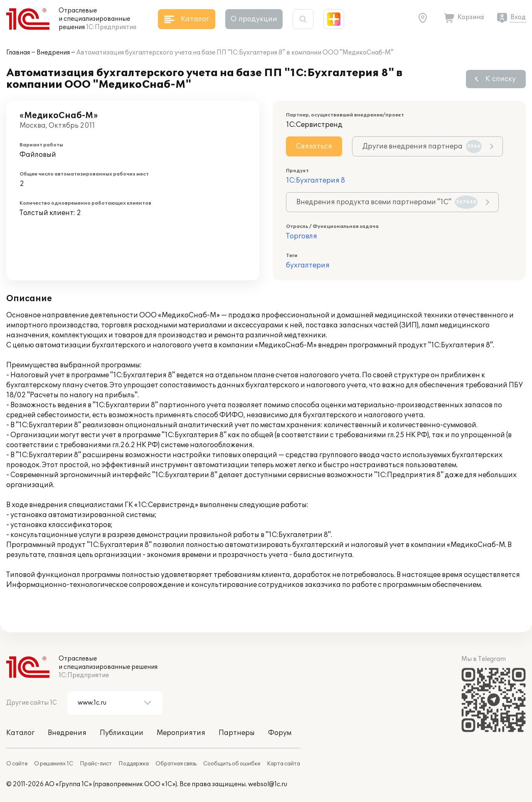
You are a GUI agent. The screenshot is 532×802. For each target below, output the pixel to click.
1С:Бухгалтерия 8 (315, 181)
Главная (18, 53)
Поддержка (134, 764)
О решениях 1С (54, 764)
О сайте (17, 764)
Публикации (122, 733)
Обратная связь (176, 764)
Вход (518, 17)
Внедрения (53, 53)
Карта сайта (283, 764)
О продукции (254, 19)
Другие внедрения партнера (422, 146)
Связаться (314, 146)
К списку (501, 79)
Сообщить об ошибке (232, 764)
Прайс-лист (96, 764)
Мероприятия (181, 733)
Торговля (302, 236)
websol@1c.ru (268, 784)
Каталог (20, 733)
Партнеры (237, 733)
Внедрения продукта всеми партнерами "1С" (387, 202)
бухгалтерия (308, 265)
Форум (280, 733)
